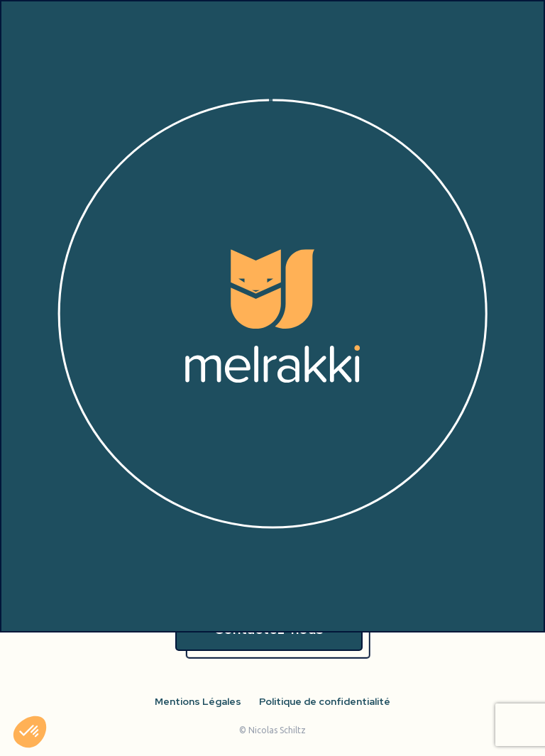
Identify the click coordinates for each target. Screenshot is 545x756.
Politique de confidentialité (325, 701)
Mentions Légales (198, 701)
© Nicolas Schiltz (272, 730)
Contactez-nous (269, 629)
